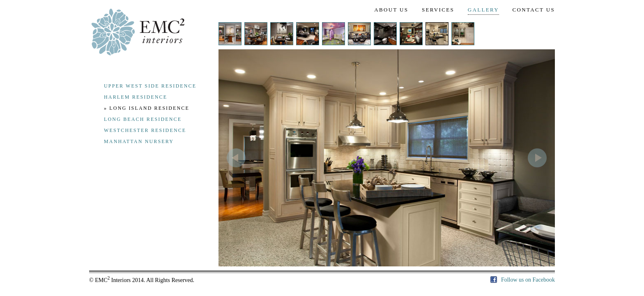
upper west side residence (150, 86)
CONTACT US (534, 10)
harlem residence (136, 97)
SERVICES (438, 10)
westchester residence (145, 130)
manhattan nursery (139, 141)
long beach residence (143, 119)
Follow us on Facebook (523, 280)
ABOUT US (391, 10)
